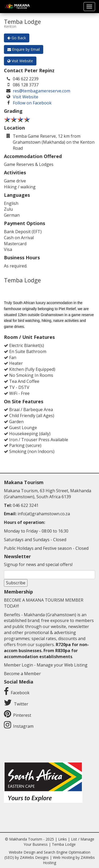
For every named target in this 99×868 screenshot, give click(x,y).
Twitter (21, 704)
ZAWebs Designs (34, 857)
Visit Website (20, 61)
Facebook (20, 693)
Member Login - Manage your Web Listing (46, 665)
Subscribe (16, 583)
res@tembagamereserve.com (42, 91)
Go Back (17, 38)
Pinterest (22, 715)
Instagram (23, 726)
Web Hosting (64, 857)
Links (62, 839)
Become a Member (22, 674)
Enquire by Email (24, 49)
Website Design (22, 852)
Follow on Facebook (32, 103)
